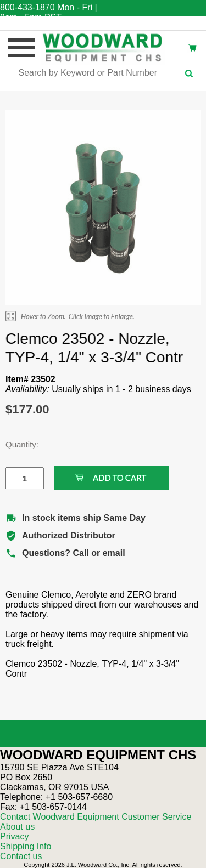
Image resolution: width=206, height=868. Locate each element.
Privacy (14, 836)
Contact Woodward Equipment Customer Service (96, 817)
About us (17, 827)
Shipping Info (26, 846)
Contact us (21, 856)
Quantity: (16, 444)
